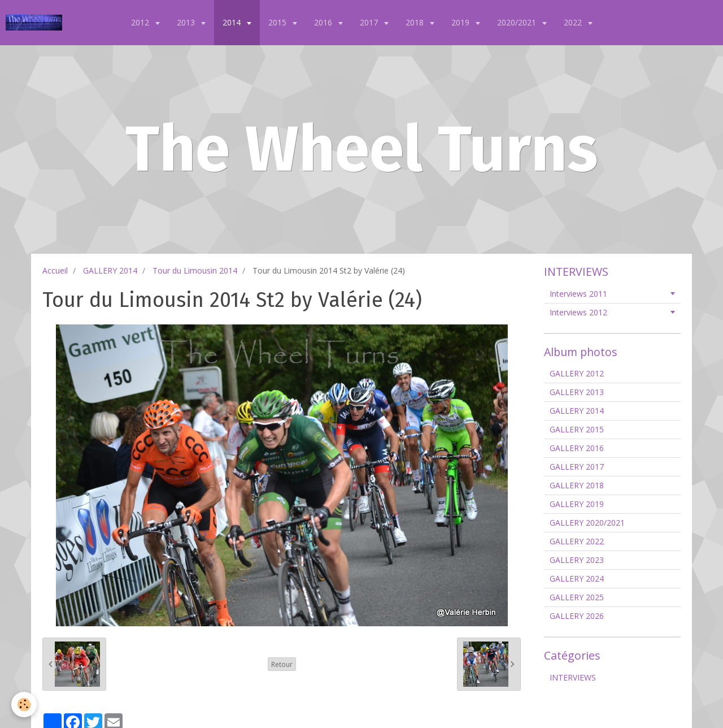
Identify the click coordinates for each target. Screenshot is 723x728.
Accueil (55, 270)
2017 (370, 22)
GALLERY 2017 (577, 467)
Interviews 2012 (578, 312)
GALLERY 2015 (577, 429)
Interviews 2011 (578, 294)
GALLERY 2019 (577, 504)
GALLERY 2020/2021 (587, 523)
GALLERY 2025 (577, 597)
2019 (461, 22)
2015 (278, 22)
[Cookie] (24, 705)
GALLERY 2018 (577, 485)
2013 (187, 22)
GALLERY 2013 (577, 392)
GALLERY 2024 (577, 578)
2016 (324, 22)
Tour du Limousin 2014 (195, 270)
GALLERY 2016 (577, 448)
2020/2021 (518, 22)
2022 (574, 22)
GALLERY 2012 (577, 373)
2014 (233, 22)
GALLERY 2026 (577, 616)
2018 (416, 22)
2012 (141, 22)
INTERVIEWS (573, 677)
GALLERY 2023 (577, 560)
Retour (282, 664)
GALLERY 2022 (577, 541)
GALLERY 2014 (110, 270)
